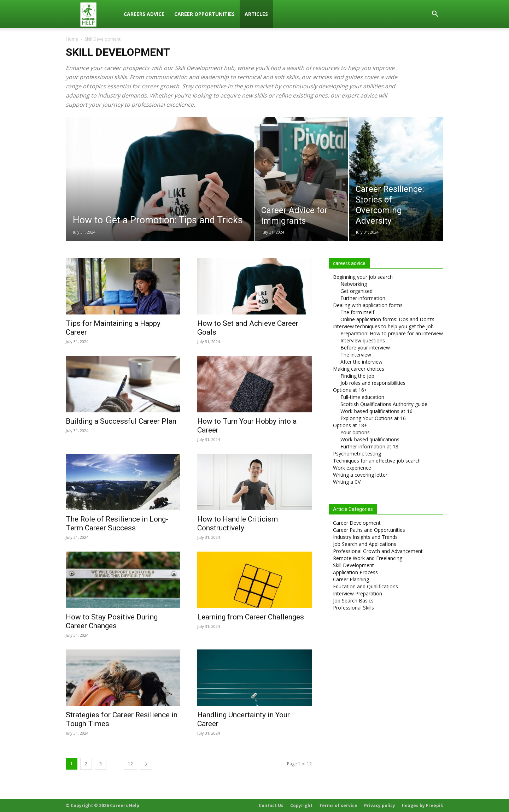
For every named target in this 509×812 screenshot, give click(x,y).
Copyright (301, 805)
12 (130, 764)
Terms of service (338, 805)
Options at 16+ (350, 390)
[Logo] (92, 14)
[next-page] (146, 764)
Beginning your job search (363, 277)
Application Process (355, 572)
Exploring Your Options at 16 (373, 418)
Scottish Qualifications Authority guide (384, 404)
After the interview (361, 362)
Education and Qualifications (365, 586)
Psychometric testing (357, 454)
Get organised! (357, 291)
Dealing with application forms (368, 305)
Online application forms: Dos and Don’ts (387, 319)
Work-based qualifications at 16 (376, 411)
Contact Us (271, 805)
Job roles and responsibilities (373, 383)
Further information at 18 (369, 446)
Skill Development (353, 565)
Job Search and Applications (365, 544)
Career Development (357, 523)
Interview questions (363, 340)
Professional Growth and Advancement (378, 551)
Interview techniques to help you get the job (383, 326)
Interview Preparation (358, 593)
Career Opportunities (204, 14)
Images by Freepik (423, 805)
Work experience (352, 468)
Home (72, 39)
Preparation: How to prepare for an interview (392, 333)
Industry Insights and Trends (365, 537)
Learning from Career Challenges (251, 617)
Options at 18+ (350, 425)
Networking (354, 284)
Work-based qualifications (370, 439)
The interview (356, 355)
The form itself (357, 312)
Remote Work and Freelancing (368, 558)
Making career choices (359, 369)
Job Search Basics (353, 601)
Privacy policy (380, 805)
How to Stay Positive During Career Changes (112, 621)
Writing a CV (347, 482)
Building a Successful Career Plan (121, 421)
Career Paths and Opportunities (369, 530)
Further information (363, 298)
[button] (435, 15)
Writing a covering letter (360, 475)
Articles (256, 14)
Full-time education (362, 397)
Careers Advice (144, 14)
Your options (355, 432)
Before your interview (365, 348)
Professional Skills (353, 608)
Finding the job (357, 376)
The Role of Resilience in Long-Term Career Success (117, 523)
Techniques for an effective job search (377, 461)
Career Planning (351, 579)
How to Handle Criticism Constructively (238, 523)
